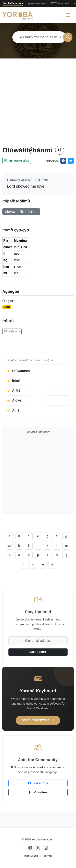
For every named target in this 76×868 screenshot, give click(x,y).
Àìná (13, 410)
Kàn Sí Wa (31, 856)
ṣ (66, 555)
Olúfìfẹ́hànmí (12, 331)
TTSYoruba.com (60, 3)
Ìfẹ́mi (14, 381)
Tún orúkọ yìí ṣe (17, 161)
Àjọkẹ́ (14, 400)
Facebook (38, 783)
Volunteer (38, 792)
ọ (29, 555)
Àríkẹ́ (14, 391)
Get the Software (38, 720)
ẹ (47, 536)
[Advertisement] (37, 107)
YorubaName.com (13, 3)
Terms (48, 856)
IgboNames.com (37, 3)
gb (10, 546)
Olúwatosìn (19, 371)
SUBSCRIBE (38, 652)
